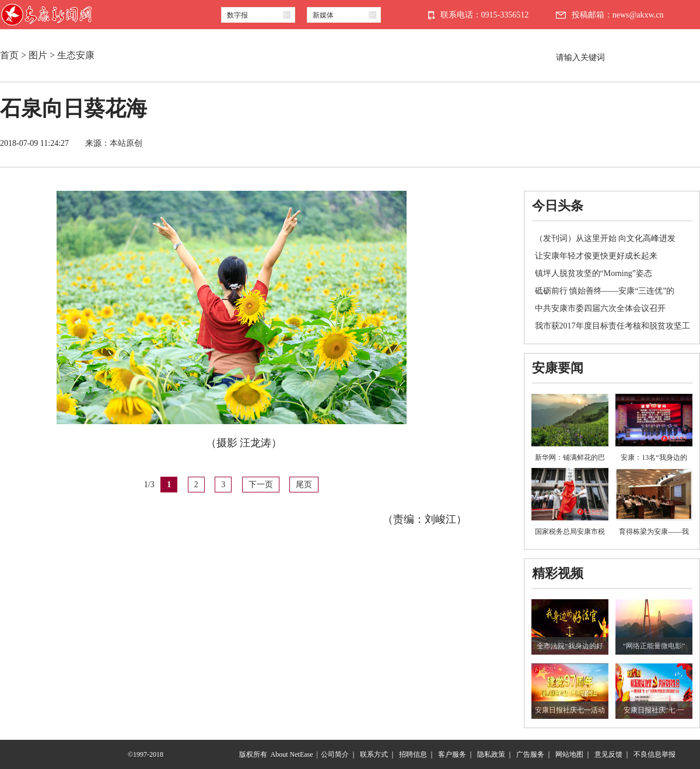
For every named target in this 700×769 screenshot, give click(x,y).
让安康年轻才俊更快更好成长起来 (596, 256)
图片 (38, 55)
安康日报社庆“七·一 (654, 710)
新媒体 (323, 15)
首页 (9, 55)
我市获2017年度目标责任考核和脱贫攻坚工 (612, 326)
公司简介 (335, 754)
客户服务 (452, 754)
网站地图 (569, 754)
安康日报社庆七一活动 (570, 710)
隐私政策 (491, 754)
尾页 (304, 485)
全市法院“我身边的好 (570, 646)
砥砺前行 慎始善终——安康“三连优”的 (605, 291)
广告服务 (530, 754)
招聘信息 (413, 754)
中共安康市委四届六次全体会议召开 (600, 308)
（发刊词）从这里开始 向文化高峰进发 (605, 238)
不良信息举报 (654, 754)
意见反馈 (608, 754)
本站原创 (126, 143)
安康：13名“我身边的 (654, 457)
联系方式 (374, 754)
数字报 (237, 15)
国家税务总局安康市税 (570, 532)
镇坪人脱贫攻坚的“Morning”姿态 (594, 273)
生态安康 (76, 55)
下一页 (261, 485)
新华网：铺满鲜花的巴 (570, 457)
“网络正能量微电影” (654, 646)
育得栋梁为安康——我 (654, 532)
